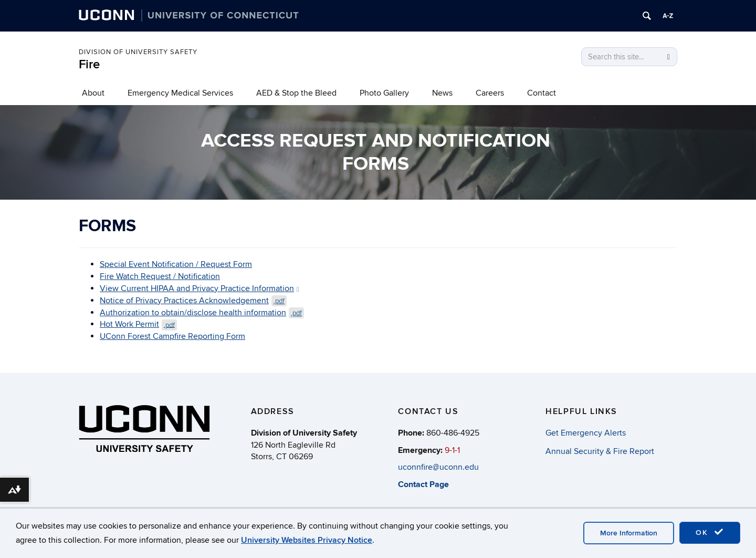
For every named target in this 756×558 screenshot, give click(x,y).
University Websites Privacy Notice (307, 540)
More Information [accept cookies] (629, 533)
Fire (89, 64)
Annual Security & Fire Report (600, 451)
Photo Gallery (384, 93)
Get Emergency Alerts (586, 433)
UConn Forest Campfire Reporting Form (172, 336)
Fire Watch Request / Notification (160, 276)
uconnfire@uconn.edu (438, 468)
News (442, 93)
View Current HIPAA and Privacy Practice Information (199, 288)
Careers (490, 93)
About (93, 93)
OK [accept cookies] (710, 532)
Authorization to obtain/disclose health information (202, 313)
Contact (542, 93)
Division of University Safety (138, 52)
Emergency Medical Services (180, 93)
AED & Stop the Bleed (296, 93)
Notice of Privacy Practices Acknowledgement (193, 301)
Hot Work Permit (138, 324)
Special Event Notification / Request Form (176, 264)
